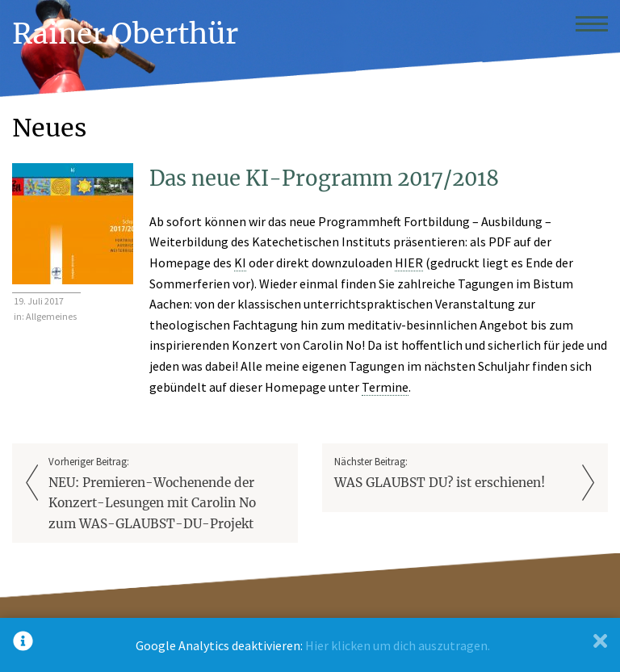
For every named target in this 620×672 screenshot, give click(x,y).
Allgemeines (51, 316)
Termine (385, 387)
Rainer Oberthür (125, 34)
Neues (49, 128)
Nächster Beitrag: (453, 474)
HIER (409, 262)
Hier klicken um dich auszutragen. (398, 645)
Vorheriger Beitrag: (167, 494)
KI (240, 262)
